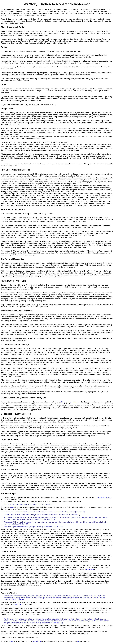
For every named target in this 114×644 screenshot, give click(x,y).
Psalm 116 (17, 604)
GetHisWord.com (105, 498)
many (12, 507)
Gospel (11, 641)
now (92, 569)
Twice (88, 569)
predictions (37, 641)
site (78, 641)
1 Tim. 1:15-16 (18, 600)
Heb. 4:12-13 (58, 623)
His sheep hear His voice (70, 402)
